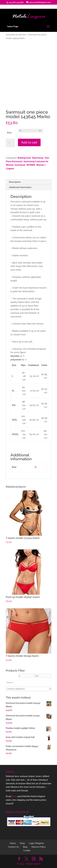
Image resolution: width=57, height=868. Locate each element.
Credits (27, 850)
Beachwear (38, 158)
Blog (25, 847)
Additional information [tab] (20, 187)
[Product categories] (29, 689)
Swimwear (20, 165)
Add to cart (29, 142)
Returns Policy (39, 847)
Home (13, 843)
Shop (22, 843)
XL (36, 467)
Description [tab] (15, 182)
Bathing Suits (24, 158)
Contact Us (13, 847)
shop (14, 796)
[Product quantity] (10, 143)
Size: (9, 133)
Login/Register (36, 843)
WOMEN (31, 165)
